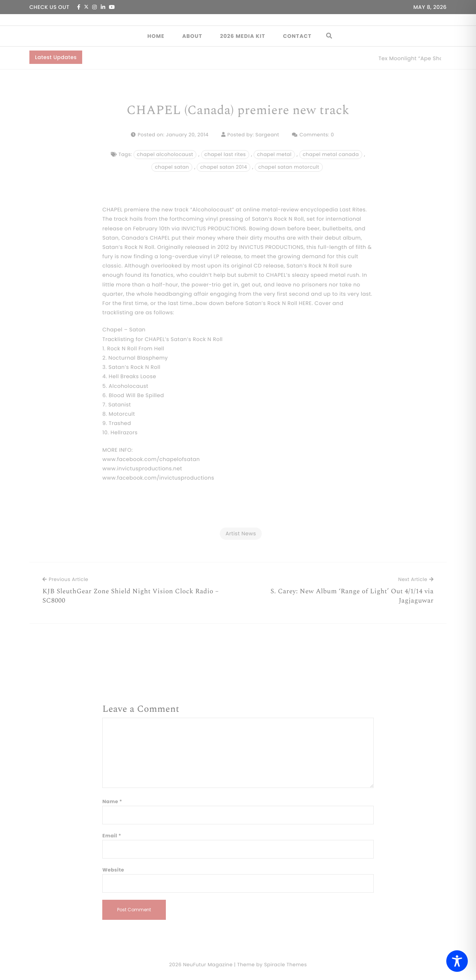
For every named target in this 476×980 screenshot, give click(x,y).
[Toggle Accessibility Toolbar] (457, 961)
